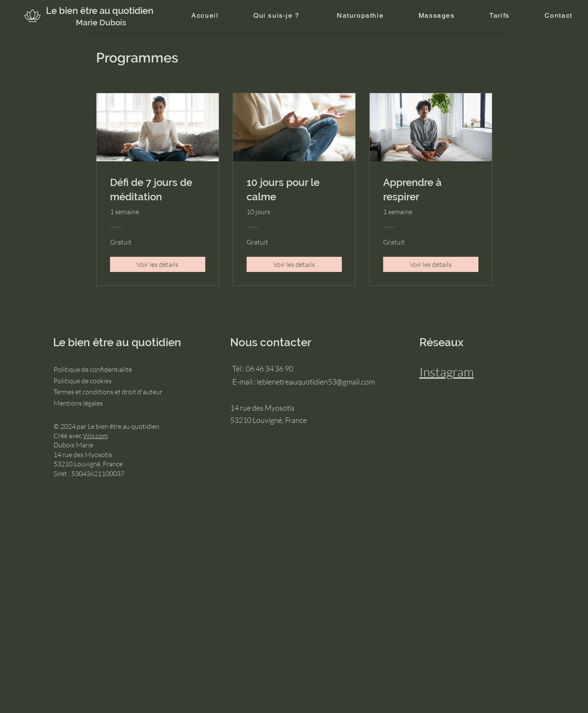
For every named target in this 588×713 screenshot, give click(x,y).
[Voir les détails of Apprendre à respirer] (431, 264)
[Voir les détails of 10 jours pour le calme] (294, 264)
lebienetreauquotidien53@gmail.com (316, 382)
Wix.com (95, 436)
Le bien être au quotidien (100, 11)
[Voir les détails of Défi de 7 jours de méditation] (158, 264)
